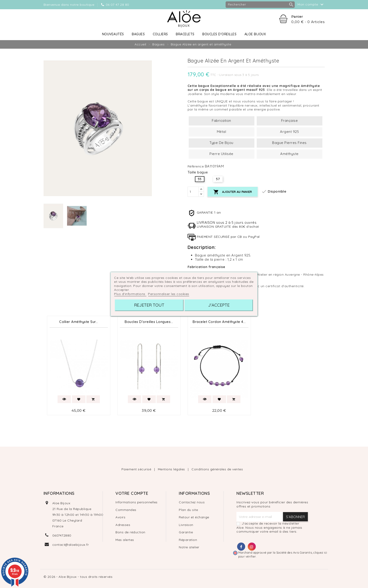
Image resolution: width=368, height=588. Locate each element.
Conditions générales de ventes (217, 469)
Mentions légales (172, 469)
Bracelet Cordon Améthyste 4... (219, 322)
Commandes (126, 510)
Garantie (186, 532)
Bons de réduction (130, 532)
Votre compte (132, 493)
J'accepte (219, 305)
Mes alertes (125, 540)
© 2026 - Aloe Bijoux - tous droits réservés (78, 577)
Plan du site (188, 510)
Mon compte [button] (311, 5)
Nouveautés (113, 34)
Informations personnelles (137, 502)
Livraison (186, 525)
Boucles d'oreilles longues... (149, 322)
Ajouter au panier (233, 192)
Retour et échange (194, 517)
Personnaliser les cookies (169, 294)
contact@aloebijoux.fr (71, 545)
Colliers (160, 34)
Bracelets (185, 34)
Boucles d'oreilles (219, 34)
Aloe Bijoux (255, 34)
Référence (196, 166)
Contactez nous (192, 502)
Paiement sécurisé (137, 469)
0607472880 (62, 535)
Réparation (188, 540)
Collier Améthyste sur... (79, 322)
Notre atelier (189, 547)
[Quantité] (193, 192)
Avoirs (120, 517)
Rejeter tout (149, 305)
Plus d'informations (130, 294)
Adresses (123, 525)
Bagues (138, 34)
